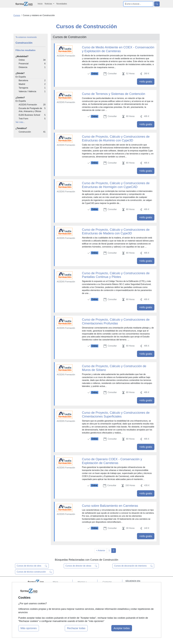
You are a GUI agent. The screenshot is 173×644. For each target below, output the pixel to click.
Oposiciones (84, 608)
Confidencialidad (110, 587)
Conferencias (84, 595)
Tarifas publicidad (61, 592)
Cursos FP (83, 590)
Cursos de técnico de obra (32, 566)
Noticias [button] (49, 4)
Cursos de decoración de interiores (133, 566)
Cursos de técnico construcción (34, 572)
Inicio (40, 4)
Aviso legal (108, 592)
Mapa (56, 582)
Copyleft (107, 597)
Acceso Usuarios (61, 597)
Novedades (62, 4)
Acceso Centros (60, 602)
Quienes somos (60, 587)
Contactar (107, 582)
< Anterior (101, 550)
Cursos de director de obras (81, 566)
